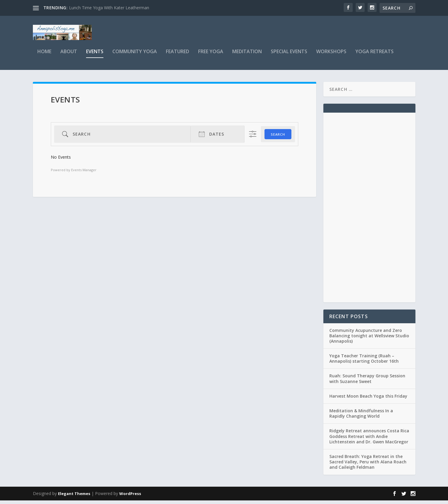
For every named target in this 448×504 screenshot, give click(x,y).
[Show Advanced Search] (253, 138)
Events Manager (84, 174)
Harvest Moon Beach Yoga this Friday (368, 400)
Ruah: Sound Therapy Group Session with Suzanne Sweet (367, 382)
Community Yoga (135, 56)
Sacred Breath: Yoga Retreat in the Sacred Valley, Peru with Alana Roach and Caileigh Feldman (368, 466)
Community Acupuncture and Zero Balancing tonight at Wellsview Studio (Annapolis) (369, 339)
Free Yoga (211, 56)
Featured (178, 56)
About (69, 56)
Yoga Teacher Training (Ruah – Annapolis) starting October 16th (364, 362)
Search (278, 138)
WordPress (130, 497)
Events (95, 56)
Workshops (331, 56)
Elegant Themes (74, 497)
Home (44, 56)
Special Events (289, 56)
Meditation (247, 56)
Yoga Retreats (374, 56)
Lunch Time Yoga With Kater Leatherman (109, 8)
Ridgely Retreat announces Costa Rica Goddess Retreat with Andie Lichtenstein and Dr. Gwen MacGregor (369, 440)
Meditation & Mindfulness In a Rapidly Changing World (361, 417)
